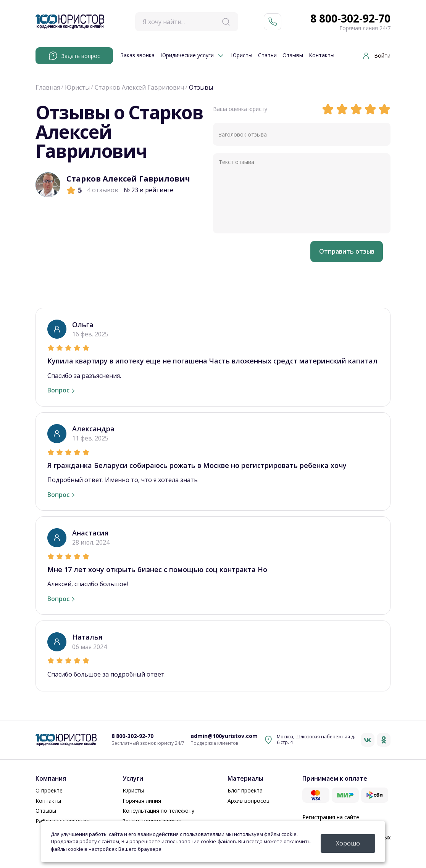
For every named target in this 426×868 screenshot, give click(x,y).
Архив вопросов (248, 801)
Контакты (322, 55)
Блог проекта (245, 790)
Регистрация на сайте (331, 817)
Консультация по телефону (158, 811)
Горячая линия (142, 801)
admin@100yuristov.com (224, 736)
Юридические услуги (187, 55)
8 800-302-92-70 (350, 19)
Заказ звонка (138, 55)
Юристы (242, 55)
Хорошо (348, 843)
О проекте (49, 790)
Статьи (267, 55)
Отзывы (293, 55)
